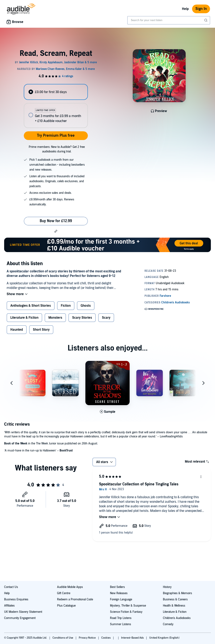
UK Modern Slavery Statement (23, 612)
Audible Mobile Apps (70, 587)
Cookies (106, 638)
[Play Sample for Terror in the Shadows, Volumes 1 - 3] (108, 412)
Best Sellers (117, 587)
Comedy (168, 624)
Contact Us (11, 587)
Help (185, 9)
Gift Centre (64, 593)
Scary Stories (82, 318)
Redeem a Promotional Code (75, 599)
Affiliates (9, 606)
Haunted (17, 330)
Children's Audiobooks (177, 618)
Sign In (201, 9)
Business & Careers (175, 599)
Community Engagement (20, 618)
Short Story (41, 330)
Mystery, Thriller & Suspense (128, 606)
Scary (106, 318)
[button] (56, 231)
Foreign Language (121, 599)
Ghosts (86, 306)
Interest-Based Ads (133, 638)
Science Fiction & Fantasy (126, 612)
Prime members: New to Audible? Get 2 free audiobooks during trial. (57, 149)
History (167, 587)
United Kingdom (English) (164, 638)
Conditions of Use (63, 638)
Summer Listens (121, 624)
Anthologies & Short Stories (31, 306)
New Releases (119, 593)
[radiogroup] (56, 106)
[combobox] (169, 20)
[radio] (56, 92)
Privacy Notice (88, 638)
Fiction (66, 306)
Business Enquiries (16, 599)
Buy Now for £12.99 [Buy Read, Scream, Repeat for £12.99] (56, 221)
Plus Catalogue (66, 606)
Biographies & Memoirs (177, 593)
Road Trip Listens (121, 618)
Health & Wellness (174, 606)
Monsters (55, 318)
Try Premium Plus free (56, 136)
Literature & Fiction (24, 318)
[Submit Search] (206, 20)
